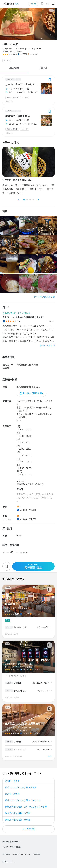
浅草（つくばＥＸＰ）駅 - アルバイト (23, 800)
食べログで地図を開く (33, 393)
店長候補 (17, 683)
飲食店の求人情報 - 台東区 (18, 813)
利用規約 (6, 855)
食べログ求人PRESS (11, 842)
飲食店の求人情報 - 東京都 (18, 820)
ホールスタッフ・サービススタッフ (22, 85)
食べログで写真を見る (43, 297)
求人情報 (14, 68)
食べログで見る (46, 345)
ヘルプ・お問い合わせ (12, 847)
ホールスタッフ (20, 627)
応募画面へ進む (33, 566)
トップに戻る (29, 829)
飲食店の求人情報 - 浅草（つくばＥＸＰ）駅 (26, 807)
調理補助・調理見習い (18, 116)
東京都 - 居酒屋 (12, 794)
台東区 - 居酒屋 (12, 781)
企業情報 (36, 855)
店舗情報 (43, 68)
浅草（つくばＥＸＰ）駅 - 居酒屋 (21, 787)
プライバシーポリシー (21, 855)
